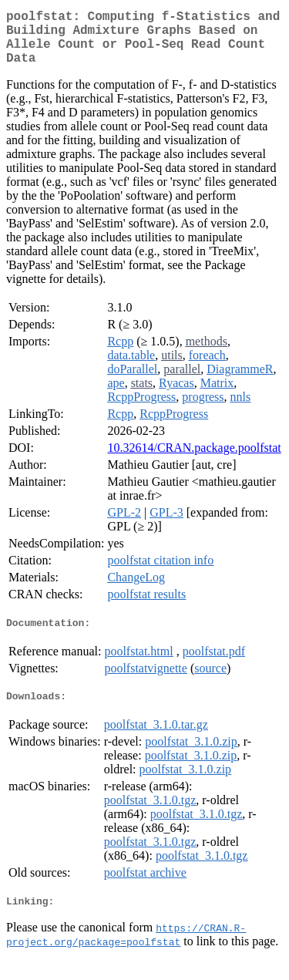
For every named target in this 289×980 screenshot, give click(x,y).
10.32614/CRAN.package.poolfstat (194, 460)
